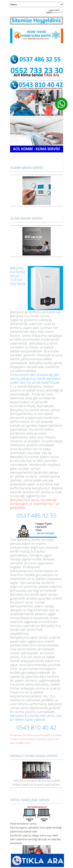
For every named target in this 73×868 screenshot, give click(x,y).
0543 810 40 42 (37, 727)
